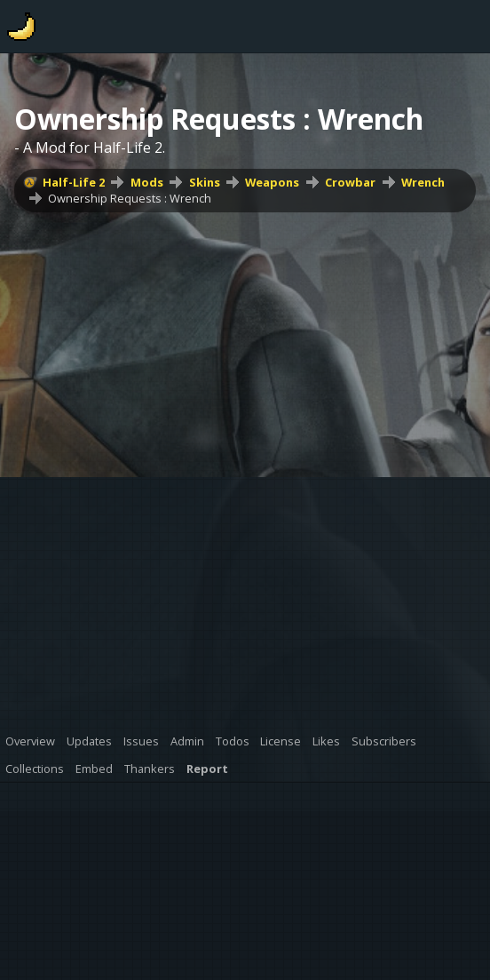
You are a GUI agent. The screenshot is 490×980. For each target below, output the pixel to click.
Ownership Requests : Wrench (130, 198)
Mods (147, 182)
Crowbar (350, 182)
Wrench (423, 182)
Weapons (272, 182)
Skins (205, 182)
